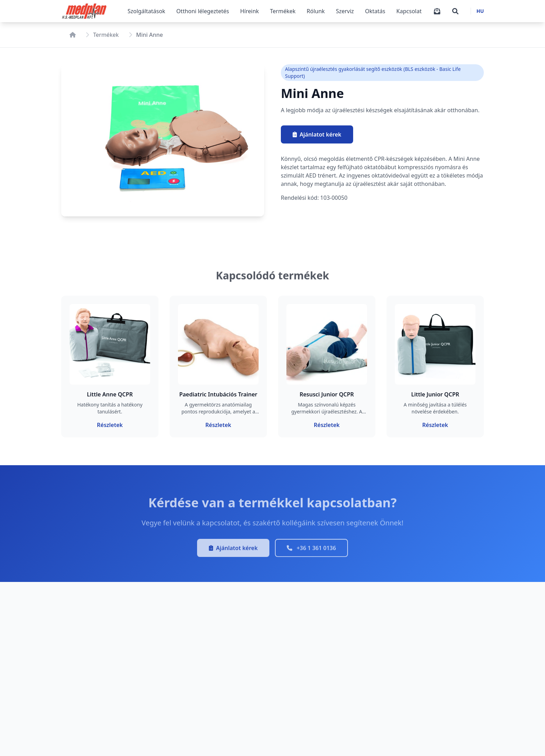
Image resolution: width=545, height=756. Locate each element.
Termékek (283, 11)
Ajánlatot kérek (318, 134)
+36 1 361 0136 (311, 551)
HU (480, 11)
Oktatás (375, 11)
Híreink (250, 11)
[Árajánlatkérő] (437, 11)
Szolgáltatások (146, 11)
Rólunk (316, 11)
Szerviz (345, 11)
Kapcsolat (409, 11)
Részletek (110, 425)
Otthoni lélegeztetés (203, 11)
